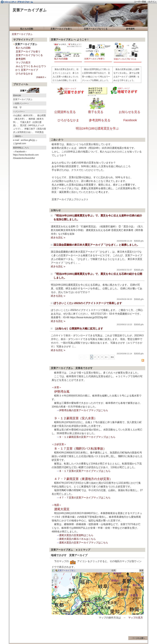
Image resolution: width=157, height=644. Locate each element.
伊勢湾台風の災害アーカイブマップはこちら (84, 410)
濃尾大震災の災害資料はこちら (76, 535)
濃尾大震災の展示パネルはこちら (77, 539)
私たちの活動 (27, 29)
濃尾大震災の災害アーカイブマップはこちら (84, 543)
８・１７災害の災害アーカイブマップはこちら (85, 471)
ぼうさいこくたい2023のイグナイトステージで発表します (88, 303)
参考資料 (130, 29)
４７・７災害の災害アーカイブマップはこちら (85, 498)
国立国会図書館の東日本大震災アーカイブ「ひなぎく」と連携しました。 (97, 245)
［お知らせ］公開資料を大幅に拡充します (78, 329)
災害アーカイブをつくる (96, 29)
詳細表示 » (41, 77)
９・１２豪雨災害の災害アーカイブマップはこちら (87, 437)
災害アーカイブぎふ (30, 10)
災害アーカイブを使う (61, 29)
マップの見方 (136, 618)
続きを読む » (58, 238)
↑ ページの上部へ (138, 638)
